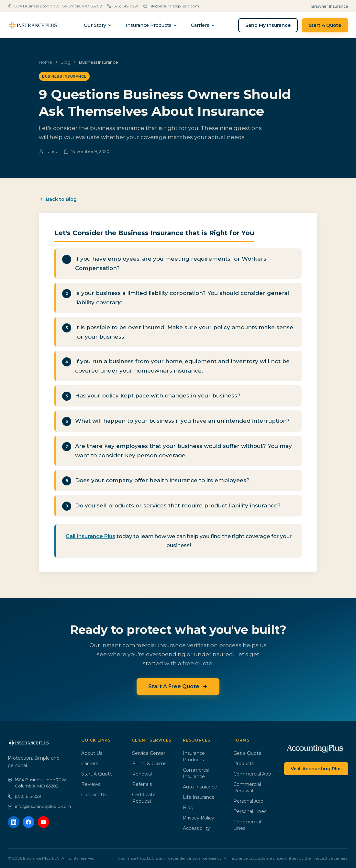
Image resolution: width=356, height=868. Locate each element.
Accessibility (196, 828)
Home (45, 62)
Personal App (248, 801)
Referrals (142, 784)
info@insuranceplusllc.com (171, 6)
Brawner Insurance (330, 6)
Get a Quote (247, 753)
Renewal (142, 774)
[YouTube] (43, 822)
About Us (92, 753)
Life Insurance (199, 797)
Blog (66, 62)
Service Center (149, 753)
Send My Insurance (268, 25)
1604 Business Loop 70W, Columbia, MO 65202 (55, 6)
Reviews (91, 784)
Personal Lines (250, 811)
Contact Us (94, 795)
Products (244, 764)
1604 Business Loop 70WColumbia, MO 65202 (37, 783)
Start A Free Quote (178, 686)
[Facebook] (28, 822)
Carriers (90, 764)
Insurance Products (151, 25)
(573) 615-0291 (123, 6)
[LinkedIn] (14, 822)
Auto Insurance (200, 787)
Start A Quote (325, 25)
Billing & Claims (149, 764)
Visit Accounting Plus (316, 769)
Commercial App (252, 774)
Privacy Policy (199, 818)
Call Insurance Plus (90, 536)
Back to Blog (58, 199)
